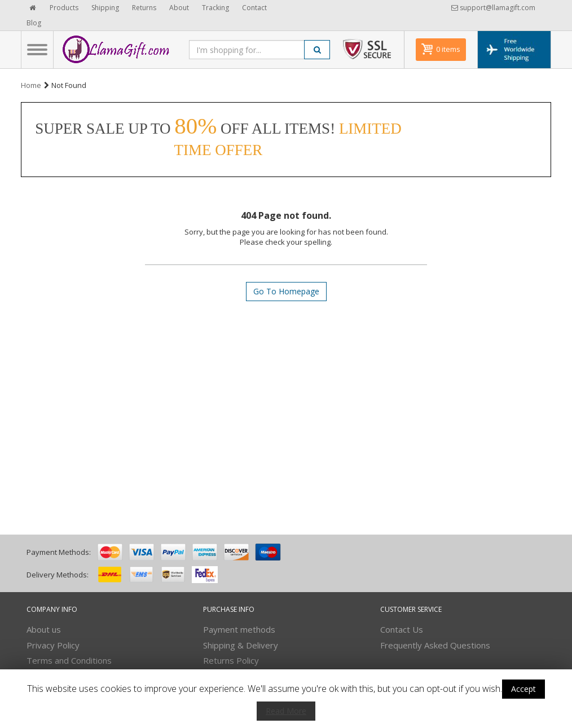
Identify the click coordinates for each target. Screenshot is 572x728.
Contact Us (402, 629)
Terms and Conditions (69, 660)
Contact (254, 8)
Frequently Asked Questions (435, 645)
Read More (286, 711)
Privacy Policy (53, 645)
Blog (34, 23)
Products (64, 8)
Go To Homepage (286, 291)
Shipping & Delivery (241, 645)
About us (44, 629)
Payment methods (239, 629)
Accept (523, 689)
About (179, 8)
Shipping (105, 8)
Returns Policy (231, 660)
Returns (144, 8)
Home (31, 85)
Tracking (215, 8)
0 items (448, 49)
